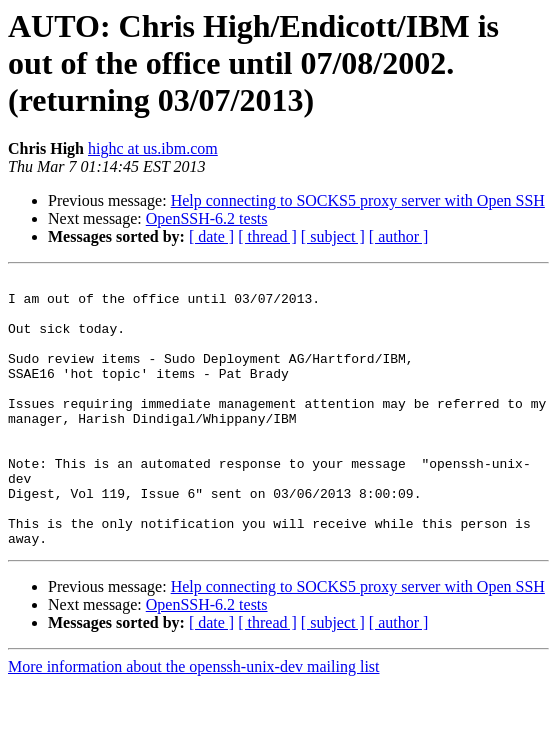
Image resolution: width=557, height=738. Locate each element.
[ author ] (399, 236)
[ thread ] (267, 236)
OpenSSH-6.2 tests (207, 218)
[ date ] (211, 236)
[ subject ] (333, 236)
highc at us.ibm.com (153, 148)
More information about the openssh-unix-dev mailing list (194, 720)
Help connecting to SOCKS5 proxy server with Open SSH (358, 200)
